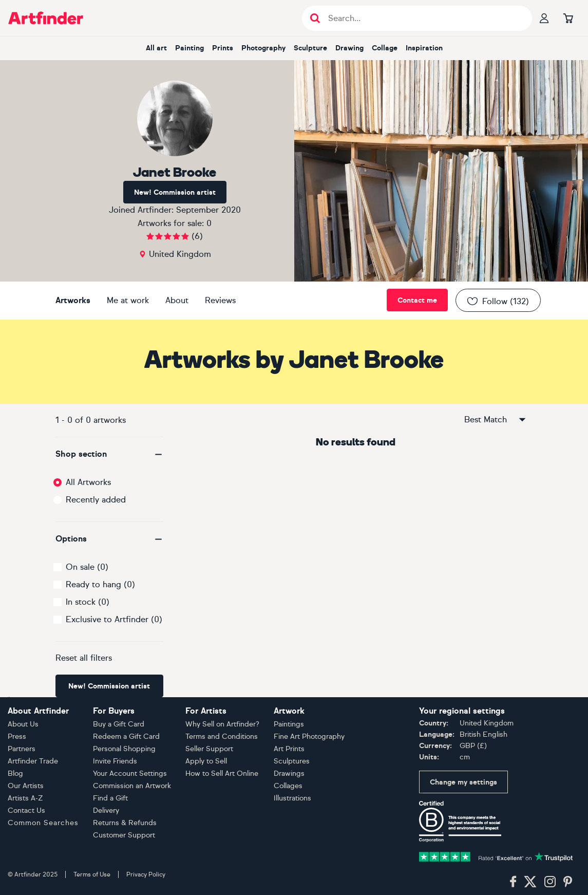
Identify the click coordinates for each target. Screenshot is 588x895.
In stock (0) (88, 602)
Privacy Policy (146, 874)
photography (263, 48)
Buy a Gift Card (119, 724)
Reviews (220, 300)
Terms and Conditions (222, 736)
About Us (23, 724)
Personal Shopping (124, 749)
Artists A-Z (25, 798)
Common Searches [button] (43, 823)
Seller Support (209, 749)
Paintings (289, 724)
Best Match (496, 420)
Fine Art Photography (309, 736)
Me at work (128, 300)
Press (17, 736)
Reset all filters (84, 658)
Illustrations (292, 798)
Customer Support (124, 835)
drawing (349, 48)
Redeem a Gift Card (126, 736)
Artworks (73, 300)
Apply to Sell (206, 761)
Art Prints (289, 749)
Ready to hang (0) (100, 584)
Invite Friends (115, 761)
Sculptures (292, 761)
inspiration (424, 48)
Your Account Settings (130, 773)
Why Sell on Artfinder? (222, 724)
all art (156, 48)
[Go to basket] (568, 18)
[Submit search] (315, 18)
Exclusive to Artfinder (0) (114, 619)
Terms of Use (92, 874)
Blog (15, 773)
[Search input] (422, 18)
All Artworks (88, 482)
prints (223, 48)
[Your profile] (544, 18)
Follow (497, 301)
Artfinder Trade (33, 761)
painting (189, 48)
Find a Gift (110, 798)
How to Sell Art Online (222, 773)
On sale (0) (87, 567)
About (177, 300)
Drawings (289, 773)
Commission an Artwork (132, 786)
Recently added (96, 500)
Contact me (417, 300)
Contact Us (26, 810)
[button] (109, 454)
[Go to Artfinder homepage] (46, 18)
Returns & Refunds (125, 823)
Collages (288, 786)
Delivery (106, 810)
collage (385, 48)
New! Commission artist (175, 192)
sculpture (310, 48)
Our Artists (26, 786)
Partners (22, 749)
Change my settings (463, 782)
